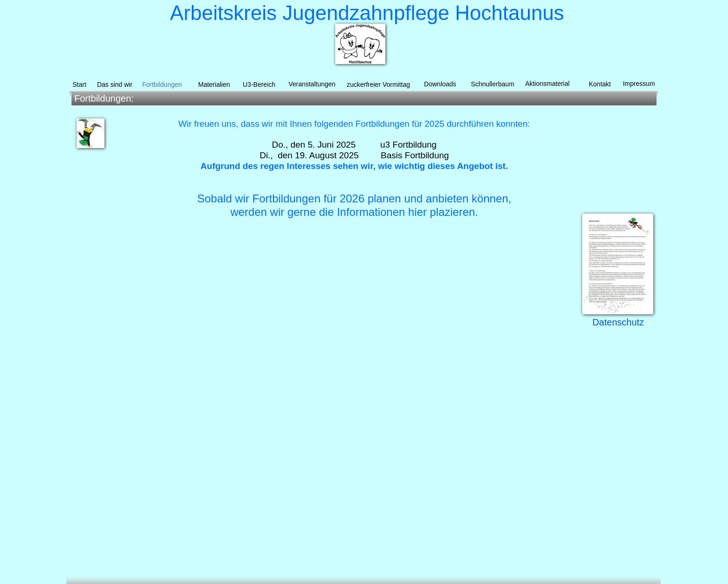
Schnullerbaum (492, 84)
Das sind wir (115, 84)
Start (79, 84)
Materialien (214, 84)
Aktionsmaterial (547, 84)
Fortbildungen (162, 84)
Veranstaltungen (312, 84)
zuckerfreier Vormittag (378, 84)
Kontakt (600, 84)
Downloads (440, 84)
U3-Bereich (259, 84)
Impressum (639, 84)
